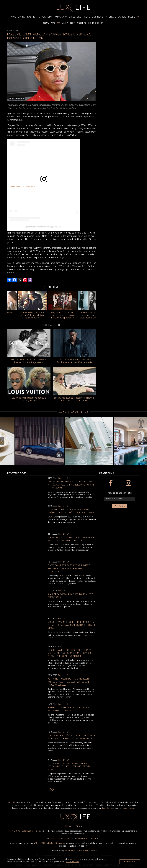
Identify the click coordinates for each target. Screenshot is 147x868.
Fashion (32, 17)
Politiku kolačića (72, 862)
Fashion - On (64, 478)
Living (22, 17)
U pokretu (45, 17)
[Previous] (2, 441)
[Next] (145, 441)
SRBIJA (79, 826)
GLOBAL (68, 826)
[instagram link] (128, 483)
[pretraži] (138, 17)
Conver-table (126, 17)
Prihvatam (130, 862)
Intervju (111, 17)
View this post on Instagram (22, 186)
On (59, 23)
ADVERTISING (65, 838)
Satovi (65, 23)
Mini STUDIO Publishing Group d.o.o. (25, 831)
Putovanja (60, 17)
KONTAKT (95, 838)
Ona (53, 23)
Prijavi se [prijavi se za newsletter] (120, 506)
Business (98, 17)
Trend (86, 17)
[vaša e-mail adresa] (120, 499)
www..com (87, 851)
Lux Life (12, 802)
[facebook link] (111, 483)
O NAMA (51, 838)
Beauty (46, 23)
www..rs (70, 851)
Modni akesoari (96, 23)
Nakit (73, 23)
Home (13, 17)
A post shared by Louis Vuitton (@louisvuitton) (44, 227)
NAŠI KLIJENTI (81, 838)
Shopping (82, 23)
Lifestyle (75, 17)
